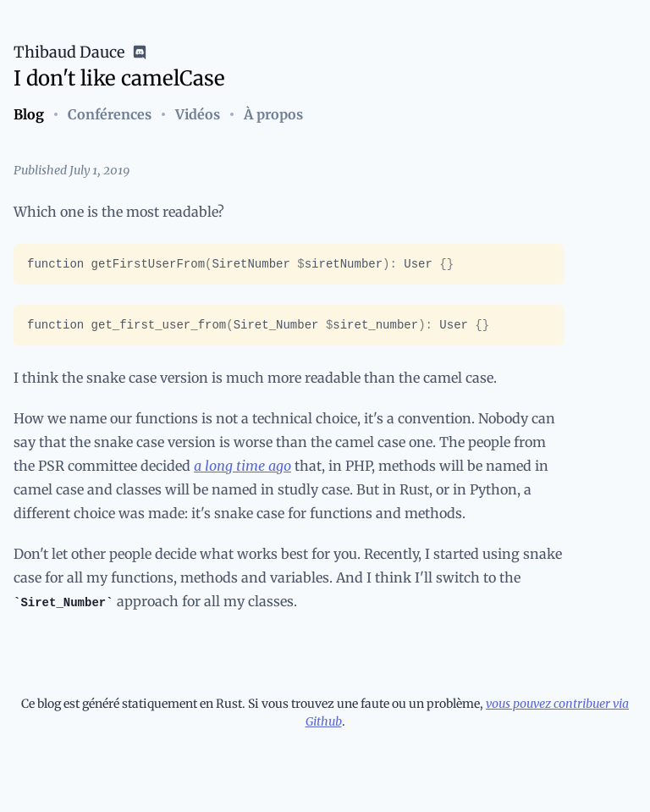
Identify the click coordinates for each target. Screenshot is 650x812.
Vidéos (198, 114)
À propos (273, 114)
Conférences (110, 114)
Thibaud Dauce (69, 52)
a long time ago (242, 466)
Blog (29, 114)
